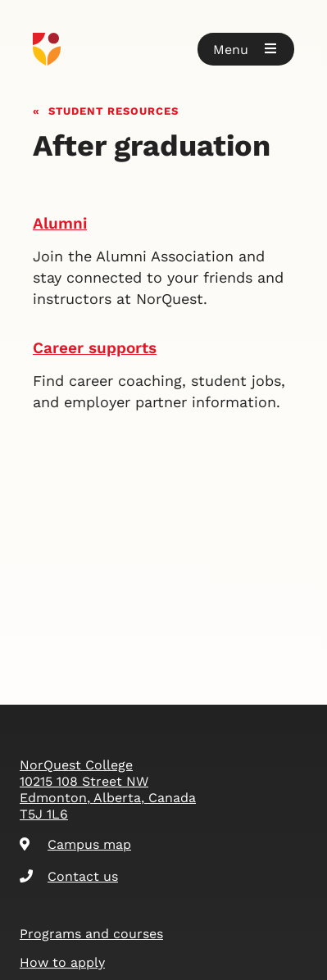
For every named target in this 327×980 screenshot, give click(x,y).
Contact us (69, 876)
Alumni (60, 223)
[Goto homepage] (163, 49)
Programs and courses (91, 934)
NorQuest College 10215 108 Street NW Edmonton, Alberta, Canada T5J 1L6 (108, 789)
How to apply (62, 962)
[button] (246, 49)
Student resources (114, 109)
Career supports (95, 348)
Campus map (75, 844)
